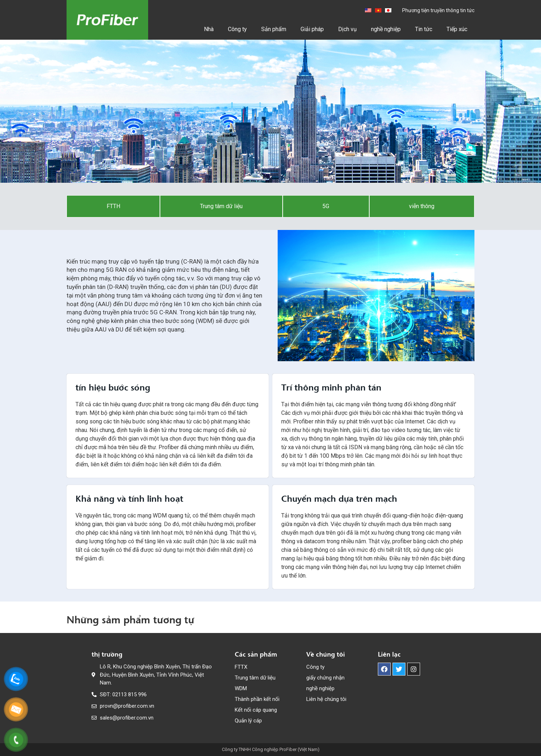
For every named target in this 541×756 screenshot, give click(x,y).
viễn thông (422, 206)
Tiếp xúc (457, 29)
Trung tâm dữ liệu (221, 206)
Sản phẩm (274, 29)
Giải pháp (312, 29)
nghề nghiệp (386, 29)
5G (326, 206)
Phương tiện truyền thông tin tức (438, 10)
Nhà (209, 29)
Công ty (237, 29)
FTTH (113, 206)
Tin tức (424, 29)
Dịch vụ (347, 29)
